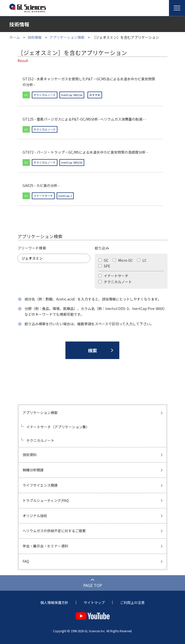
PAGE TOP (93, 585)
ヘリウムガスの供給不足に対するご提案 (54, 531)
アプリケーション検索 (67, 37)
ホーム (15, 37)
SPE (104, 266)
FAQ (26, 561)
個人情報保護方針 (54, 602)
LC (142, 260)
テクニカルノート (115, 282)
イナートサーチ (113, 276)
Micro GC (123, 260)
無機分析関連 (33, 470)
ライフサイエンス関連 (40, 485)
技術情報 (35, 37)
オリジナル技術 (35, 516)
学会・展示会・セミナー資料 (45, 546)
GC (104, 260)
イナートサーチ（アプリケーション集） (58, 427)
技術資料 (30, 455)
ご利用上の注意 (132, 602)
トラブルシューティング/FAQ (46, 500)
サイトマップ (94, 602)
